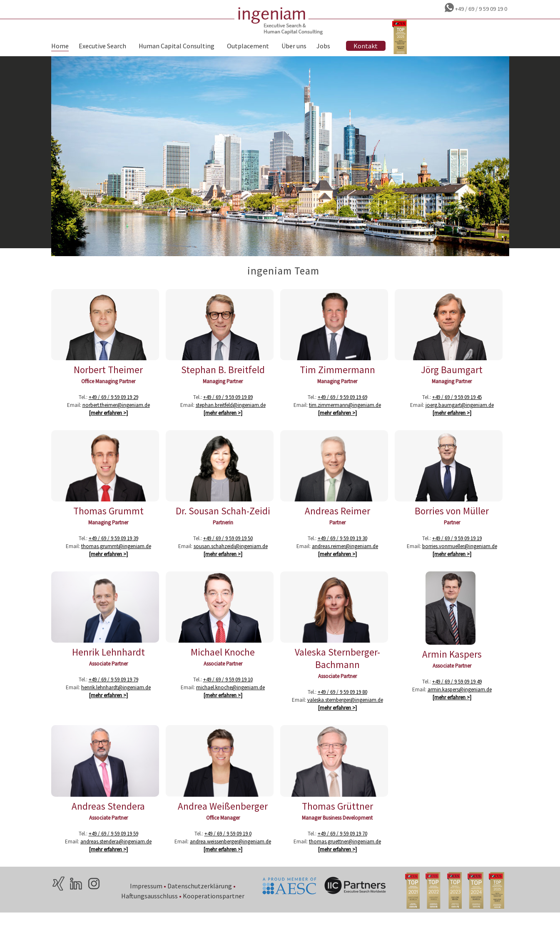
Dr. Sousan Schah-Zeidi (223, 523)
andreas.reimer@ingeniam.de (345, 558)
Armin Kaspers (452, 666)
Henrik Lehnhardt (108, 666)
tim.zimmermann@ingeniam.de (345, 415)
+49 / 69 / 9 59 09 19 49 (457, 694)
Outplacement (248, 47)
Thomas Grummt (108, 523)
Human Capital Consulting (177, 47)
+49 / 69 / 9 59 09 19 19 (457, 550)
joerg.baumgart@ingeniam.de (460, 415)
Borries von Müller (452, 523)
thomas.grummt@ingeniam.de (116, 558)
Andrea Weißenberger (223, 822)
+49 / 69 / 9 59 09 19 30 (342, 550)
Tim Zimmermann (337, 380)
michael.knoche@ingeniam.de (230, 702)
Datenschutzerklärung (200, 902)
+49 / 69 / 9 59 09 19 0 (480, 9)
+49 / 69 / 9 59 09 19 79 (113, 694)
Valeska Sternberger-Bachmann (337, 672)
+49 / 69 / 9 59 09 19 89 (228, 407)
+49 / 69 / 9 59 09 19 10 (228, 694)
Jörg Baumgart (452, 380)
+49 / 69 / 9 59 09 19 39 (113, 550)
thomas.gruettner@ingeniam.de (345, 857)
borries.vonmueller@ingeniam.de (460, 558)
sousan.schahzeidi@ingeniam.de (231, 558)
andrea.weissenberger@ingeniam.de (230, 857)
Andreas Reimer (337, 523)
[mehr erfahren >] (108, 423)
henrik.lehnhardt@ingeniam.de (116, 702)
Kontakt (366, 47)
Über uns (294, 47)
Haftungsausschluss (150, 912)
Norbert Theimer (108, 380)
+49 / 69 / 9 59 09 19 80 (342, 706)
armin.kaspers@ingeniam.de (460, 702)
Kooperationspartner (214, 912)
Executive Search (102, 47)
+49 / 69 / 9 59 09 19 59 (113, 849)
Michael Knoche (223, 666)
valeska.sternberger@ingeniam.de (345, 714)
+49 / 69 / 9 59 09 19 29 (113, 407)
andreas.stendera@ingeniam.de (116, 857)
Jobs (323, 47)
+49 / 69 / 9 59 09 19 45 (457, 407)
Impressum (147, 902)
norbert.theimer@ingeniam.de (116, 415)
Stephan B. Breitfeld (223, 380)
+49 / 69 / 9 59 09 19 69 (342, 407)
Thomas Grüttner (337, 822)
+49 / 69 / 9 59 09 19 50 (228, 550)
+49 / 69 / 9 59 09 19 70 (342, 849)
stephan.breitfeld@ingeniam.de (231, 415)
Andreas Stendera (108, 822)
